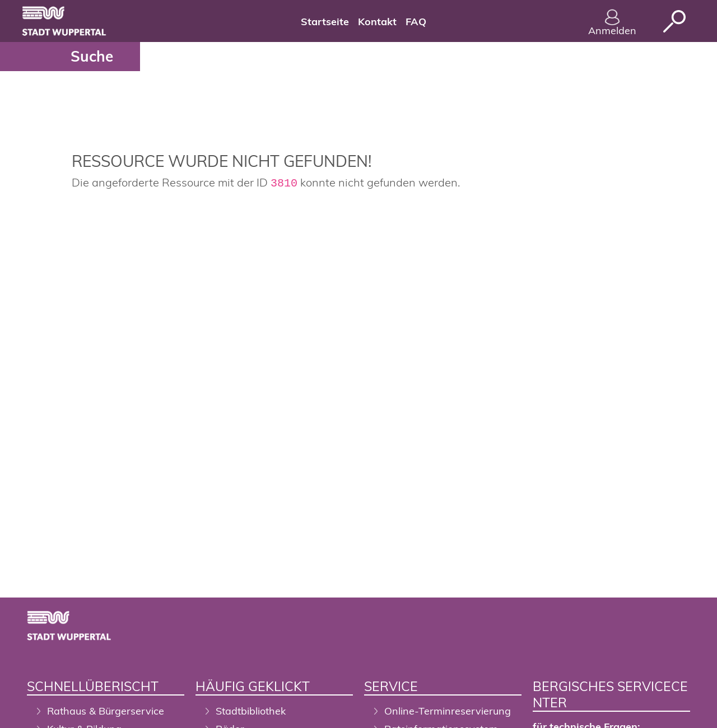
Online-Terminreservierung (448, 711)
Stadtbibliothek (251, 711)
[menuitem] (325, 21)
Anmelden (612, 23)
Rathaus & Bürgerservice (106, 711)
